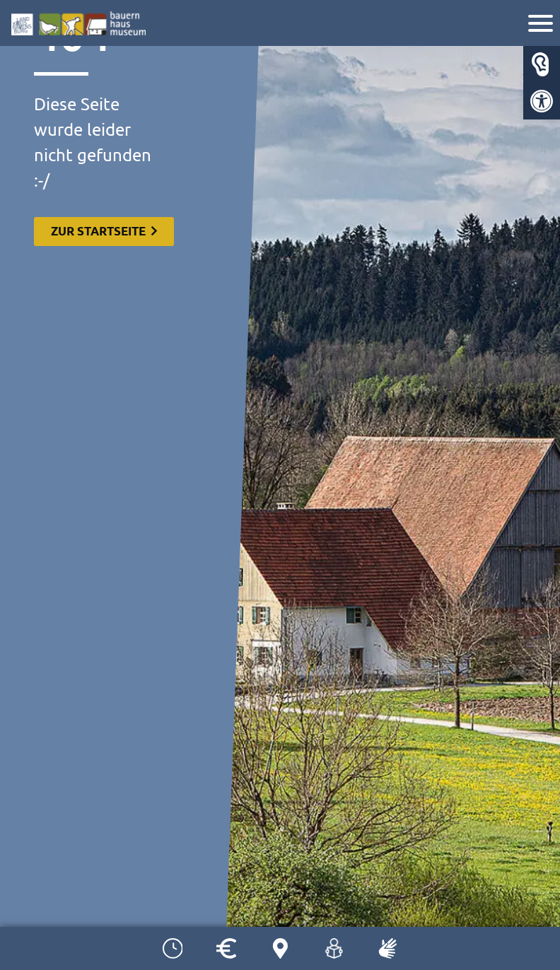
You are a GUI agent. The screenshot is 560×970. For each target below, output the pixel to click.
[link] (542, 101)
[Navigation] (542, 25)
